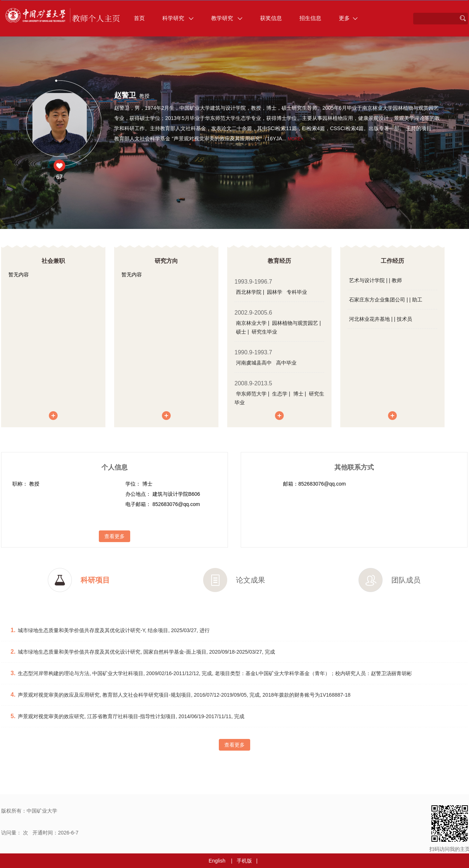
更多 (348, 18)
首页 (139, 18)
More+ (296, 139)
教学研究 (227, 18)
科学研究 (178, 18)
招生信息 (310, 18)
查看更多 (115, 536)
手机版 (244, 861)
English (217, 861)
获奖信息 (271, 18)
